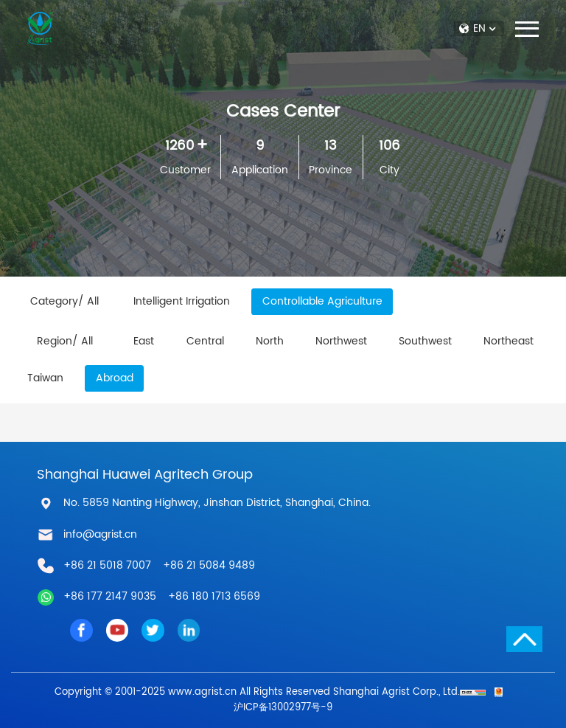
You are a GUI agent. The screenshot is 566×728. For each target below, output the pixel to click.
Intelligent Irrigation (182, 302)
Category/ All (64, 302)
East (144, 342)
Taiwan (45, 378)
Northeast (509, 342)
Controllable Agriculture (322, 302)
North (270, 342)
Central (205, 342)
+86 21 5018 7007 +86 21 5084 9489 (159, 566)
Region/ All (65, 342)
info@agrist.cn (100, 535)
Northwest (341, 342)
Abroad (115, 378)
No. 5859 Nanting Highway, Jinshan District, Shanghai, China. (217, 503)
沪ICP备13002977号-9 (283, 708)
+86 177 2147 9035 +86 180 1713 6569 (162, 597)
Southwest (425, 342)
